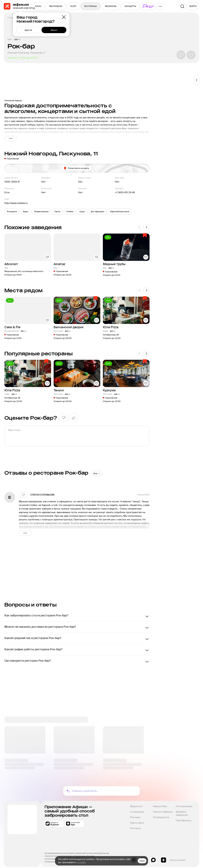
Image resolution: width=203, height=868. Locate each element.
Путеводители (161, 815)
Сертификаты (184, 818)
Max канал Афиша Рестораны (153, 857)
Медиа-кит (136, 804)
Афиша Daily (160, 804)
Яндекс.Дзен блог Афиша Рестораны (164, 857)
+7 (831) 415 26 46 (125, 192)
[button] (12, 212)
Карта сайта (137, 820)
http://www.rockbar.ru (16, 203)
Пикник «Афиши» (163, 809)
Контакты (136, 826)
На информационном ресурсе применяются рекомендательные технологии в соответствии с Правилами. (77, 852)
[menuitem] (38, 6)
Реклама (135, 815)
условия (81, 862)
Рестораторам (184, 804)
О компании (137, 809)
